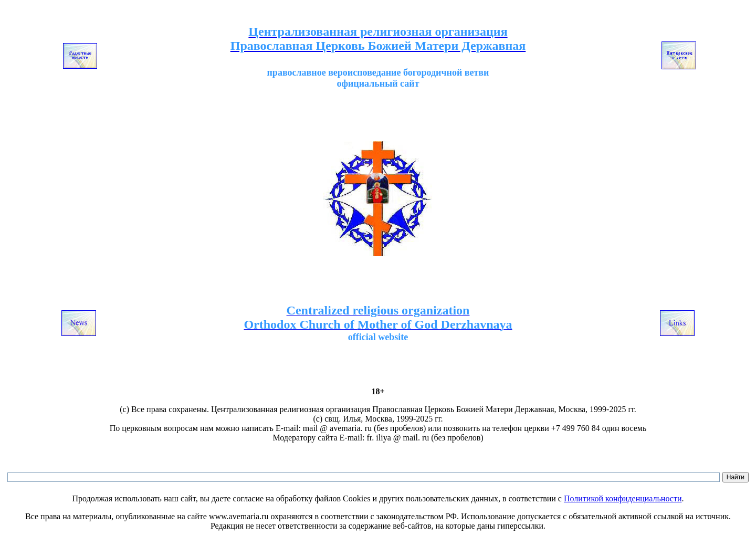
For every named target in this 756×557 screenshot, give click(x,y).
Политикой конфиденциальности (623, 498)
